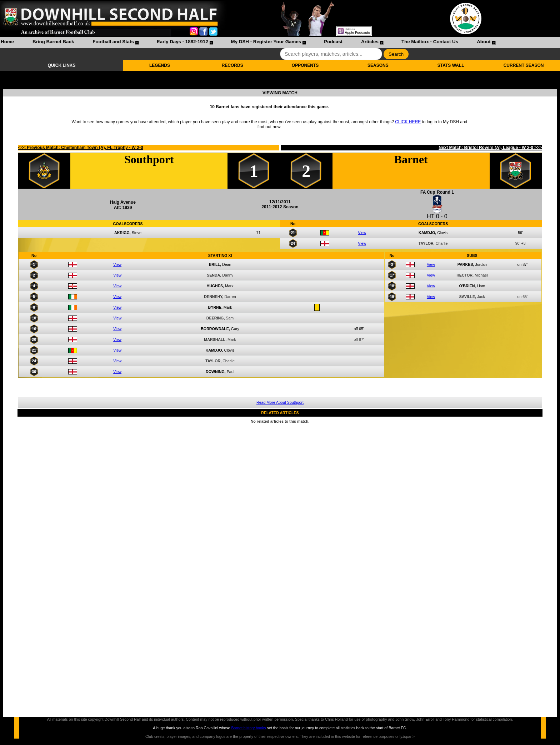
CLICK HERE (408, 122)
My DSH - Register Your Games (266, 42)
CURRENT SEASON (524, 65)
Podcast (333, 42)
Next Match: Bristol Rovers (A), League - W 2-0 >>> (490, 148)
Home (7, 42)
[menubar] (248, 43)
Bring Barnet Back (53, 42)
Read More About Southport (280, 402)
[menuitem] (7, 43)
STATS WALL (451, 65)
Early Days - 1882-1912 (182, 42)
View (362, 233)
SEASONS (378, 65)
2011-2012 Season (280, 207)
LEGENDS (160, 65)
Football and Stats (113, 42)
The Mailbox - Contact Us (430, 42)
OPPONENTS (305, 65)
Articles (370, 42)
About (484, 42)
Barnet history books (248, 728)
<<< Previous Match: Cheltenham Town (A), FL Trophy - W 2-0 (81, 148)
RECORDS (232, 65)
